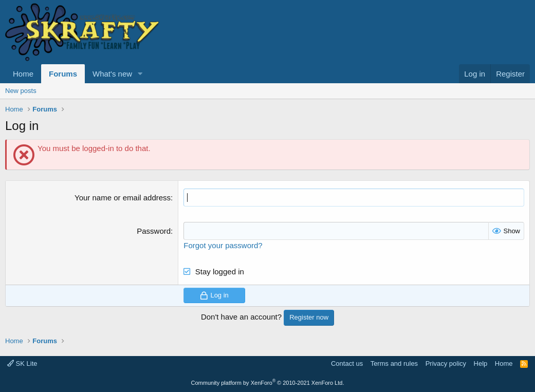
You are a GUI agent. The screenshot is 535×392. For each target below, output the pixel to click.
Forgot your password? (223, 245)
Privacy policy (446, 363)
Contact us (347, 363)
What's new (112, 74)
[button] (140, 74)
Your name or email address (123, 198)
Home (23, 74)
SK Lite (22, 363)
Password (154, 231)
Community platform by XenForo (268, 383)
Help (481, 363)
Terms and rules (394, 363)
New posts (21, 91)
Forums (63, 74)
